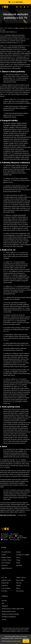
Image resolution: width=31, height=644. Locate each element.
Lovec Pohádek (6, 588)
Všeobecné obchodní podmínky (10, 614)
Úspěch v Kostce (21, 577)
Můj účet (4, 601)
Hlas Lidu (19, 583)
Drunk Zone (4, 585)
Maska (18, 563)
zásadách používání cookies (13, 641)
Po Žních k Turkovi (6, 560)
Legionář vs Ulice (6, 580)
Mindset (19, 585)
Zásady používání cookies (9, 611)
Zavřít (26, 641)
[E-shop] (17, 7)
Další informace (25, 631)
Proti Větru (4, 591)
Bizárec (18, 588)
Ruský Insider (5, 583)
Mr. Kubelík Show (6, 552)
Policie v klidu (20, 580)
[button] (24, 7)
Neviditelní (19, 565)
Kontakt (4, 619)
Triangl (18, 560)
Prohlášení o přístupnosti (9, 617)
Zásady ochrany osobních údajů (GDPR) (13, 609)
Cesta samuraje (6, 563)
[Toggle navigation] (28, 7)
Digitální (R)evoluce (7, 568)
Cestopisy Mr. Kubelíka (23, 555)
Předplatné (5, 606)
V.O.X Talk (4, 577)
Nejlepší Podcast (6, 557)
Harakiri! (4, 555)
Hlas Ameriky (20, 591)
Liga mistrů (4, 565)
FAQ (3, 603)
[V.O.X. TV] (5, 7)
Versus (18, 557)
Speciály (18, 552)
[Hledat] (21, 7)
